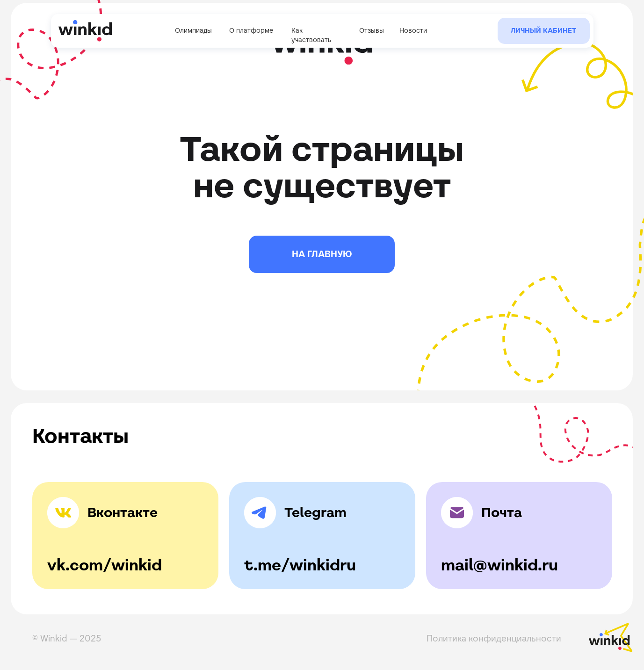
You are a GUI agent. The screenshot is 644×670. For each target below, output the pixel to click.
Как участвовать (311, 35)
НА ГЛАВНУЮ (322, 254)
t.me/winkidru (300, 565)
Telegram (315, 512)
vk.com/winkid (105, 565)
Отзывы (372, 30)
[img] (260, 513)
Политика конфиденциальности (494, 638)
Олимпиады (193, 30)
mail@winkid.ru (499, 565)
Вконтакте (123, 512)
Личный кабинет (543, 30)
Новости (413, 30)
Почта (502, 512)
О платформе (251, 30)
